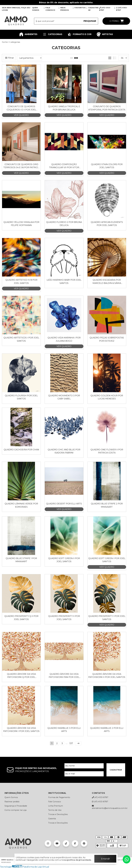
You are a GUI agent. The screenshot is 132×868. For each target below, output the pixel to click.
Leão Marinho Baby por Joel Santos (64, 281)
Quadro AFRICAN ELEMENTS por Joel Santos (107, 224)
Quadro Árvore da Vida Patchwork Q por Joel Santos (21, 676)
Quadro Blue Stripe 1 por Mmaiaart (21, 560)
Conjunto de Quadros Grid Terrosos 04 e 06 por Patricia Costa (21, 166)
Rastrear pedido (12, 802)
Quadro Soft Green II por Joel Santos (64, 560)
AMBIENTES (28, 34)
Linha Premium (56, 806)
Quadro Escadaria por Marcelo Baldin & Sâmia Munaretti (107, 282)
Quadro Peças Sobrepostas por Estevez (107, 339)
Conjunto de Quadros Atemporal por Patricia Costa (107, 108)
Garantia (52, 819)
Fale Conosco (55, 802)
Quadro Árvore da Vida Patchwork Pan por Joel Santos (64, 676)
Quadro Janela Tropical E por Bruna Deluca (64, 108)
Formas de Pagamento (59, 797)
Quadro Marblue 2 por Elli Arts (107, 730)
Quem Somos (11, 797)
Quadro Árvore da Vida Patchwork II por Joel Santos (107, 676)
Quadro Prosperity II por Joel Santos (64, 618)
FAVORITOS (80, 8)
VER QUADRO (21, 115)
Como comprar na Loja (15, 810)
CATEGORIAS (52, 34)
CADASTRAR (116, 770)
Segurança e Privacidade (16, 806)
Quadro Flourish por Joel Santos (21, 397)
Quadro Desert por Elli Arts (64, 504)
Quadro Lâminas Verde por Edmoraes (21, 505)
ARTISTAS (105, 34)
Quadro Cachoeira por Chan (21, 450)
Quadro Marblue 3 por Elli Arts (64, 730)
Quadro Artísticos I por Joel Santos (21, 339)
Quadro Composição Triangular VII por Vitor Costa (64, 166)
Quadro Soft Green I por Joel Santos (107, 560)
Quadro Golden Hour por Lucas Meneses (107, 397)
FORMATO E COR (79, 34)
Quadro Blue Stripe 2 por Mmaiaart (107, 505)
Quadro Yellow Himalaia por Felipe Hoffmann (21, 224)
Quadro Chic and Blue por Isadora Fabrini (64, 451)
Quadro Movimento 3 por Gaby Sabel (64, 397)
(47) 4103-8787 (100, 797)
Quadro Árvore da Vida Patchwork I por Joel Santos (21, 730)
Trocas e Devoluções (58, 814)
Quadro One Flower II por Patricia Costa (107, 451)
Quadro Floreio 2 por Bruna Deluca (64, 224)
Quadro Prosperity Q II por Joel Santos (21, 618)
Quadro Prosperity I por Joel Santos (107, 618)
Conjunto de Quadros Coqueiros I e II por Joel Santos (21, 108)
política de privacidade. (79, 860)
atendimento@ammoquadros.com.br (110, 807)
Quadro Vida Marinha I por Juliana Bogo (64, 339)
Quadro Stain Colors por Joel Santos (107, 166)
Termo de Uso (55, 810)
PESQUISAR (90, 21)
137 (71, 743)
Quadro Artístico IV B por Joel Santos (21, 281)
